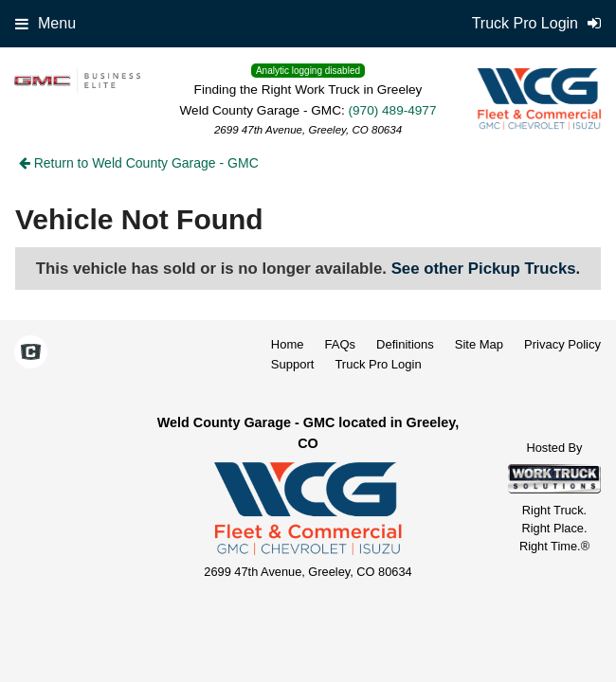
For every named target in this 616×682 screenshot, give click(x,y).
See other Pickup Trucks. (486, 269)
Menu (45, 23)
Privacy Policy (562, 344)
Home (288, 344)
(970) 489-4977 (393, 110)
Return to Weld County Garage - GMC (139, 163)
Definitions (405, 344)
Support (293, 364)
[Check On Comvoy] (31, 353)
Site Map (479, 344)
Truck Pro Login (378, 364)
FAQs (341, 344)
